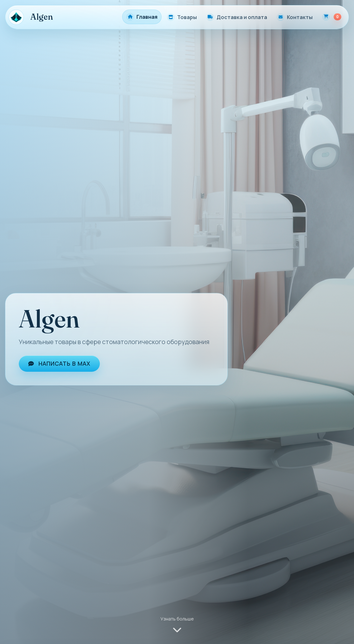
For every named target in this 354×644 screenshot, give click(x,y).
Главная (147, 17)
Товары (187, 17)
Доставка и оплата (242, 17)
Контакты (300, 17)
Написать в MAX (59, 363)
